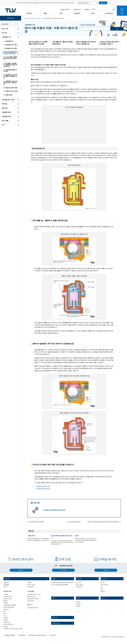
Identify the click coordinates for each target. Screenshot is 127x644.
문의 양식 (78, 602)
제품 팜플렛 (6, 585)
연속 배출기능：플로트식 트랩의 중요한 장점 (63, 43)
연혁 (102, 589)
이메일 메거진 (31, 536)
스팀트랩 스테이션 (8, 596)
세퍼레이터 (6, 609)
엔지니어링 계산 (80, 585)
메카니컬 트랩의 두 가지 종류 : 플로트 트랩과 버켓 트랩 (38, 43)
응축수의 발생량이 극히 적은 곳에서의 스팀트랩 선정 (86, 43)
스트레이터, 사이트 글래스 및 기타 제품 (13, 629)
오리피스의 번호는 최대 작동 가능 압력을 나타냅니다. (109, 43)
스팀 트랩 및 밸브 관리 (33, 608)
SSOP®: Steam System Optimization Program (62, 583)
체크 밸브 (6, 618)
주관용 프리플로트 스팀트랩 (54, 510)
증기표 (77, 536)
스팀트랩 (6, 594)
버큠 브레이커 (7, 622)
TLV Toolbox (79, 587)
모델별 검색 (6, 583)
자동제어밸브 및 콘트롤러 (10, 605)
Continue (103, 3)
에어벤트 (6, 620)
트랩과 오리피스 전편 (43, 486)
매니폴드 (6, 627)
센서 (5, 614)
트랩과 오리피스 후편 (43, 488)
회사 (102, 587)
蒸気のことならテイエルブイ (11, 10)
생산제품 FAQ (31, 587)
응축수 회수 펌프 (31, 596)
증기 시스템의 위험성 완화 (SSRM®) (60, 585)
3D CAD (5, 587)
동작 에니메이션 (31, 585)
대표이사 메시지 (104, 585)
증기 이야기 (79, 583)
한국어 (94, 9)
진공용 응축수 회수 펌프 (33, 599)
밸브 (5, 616)
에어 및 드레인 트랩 (8, 624)
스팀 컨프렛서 (31, 601)
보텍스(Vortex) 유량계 (9, 607)
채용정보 (103, 591)
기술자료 (29, 583)
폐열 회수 (6, 601)
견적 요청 (78, 604)
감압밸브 (6, 603)
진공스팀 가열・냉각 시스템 (34, 594)
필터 (5, 611)
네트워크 (78, 606)
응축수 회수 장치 (7, 599)
